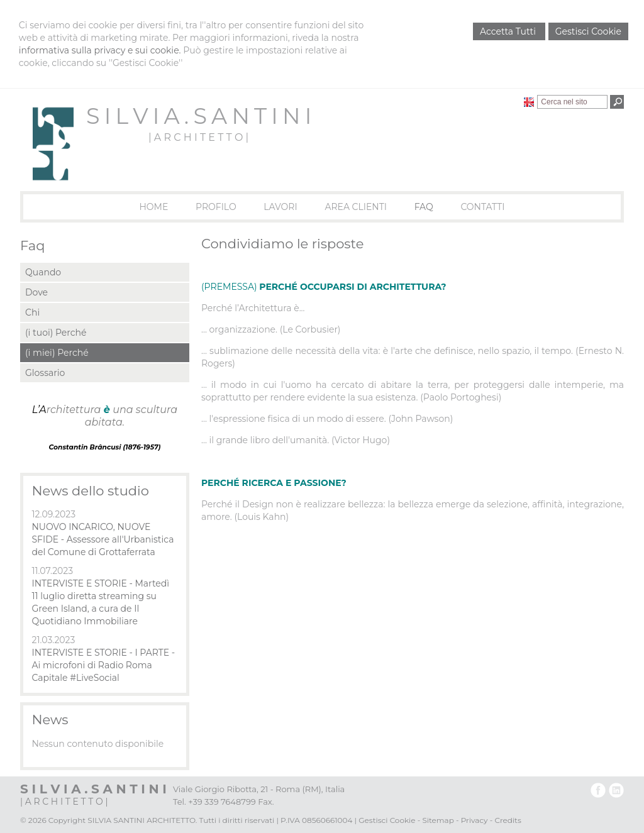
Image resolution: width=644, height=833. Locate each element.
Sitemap (438, 820)
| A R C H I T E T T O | (198, 137)
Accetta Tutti (509, 31)
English (529, 102)
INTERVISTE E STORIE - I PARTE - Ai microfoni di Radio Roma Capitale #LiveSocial (103, 665)
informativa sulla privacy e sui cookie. (100, 50)
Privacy (475, 820)
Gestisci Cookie (588, 31)
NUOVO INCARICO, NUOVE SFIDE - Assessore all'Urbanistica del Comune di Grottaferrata (103, 539)
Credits (508, 820)
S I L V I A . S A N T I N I (198, 116)
